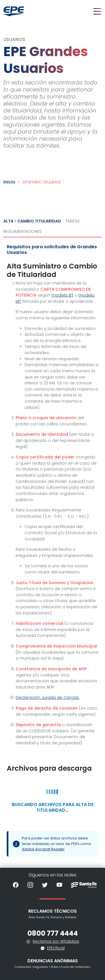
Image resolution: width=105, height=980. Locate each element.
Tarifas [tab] (73, 221)
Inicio (9, 182)
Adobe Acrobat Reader (43, 849)
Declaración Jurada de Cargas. (48, 697)
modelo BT (62, 295)
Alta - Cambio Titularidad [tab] (32, 221)
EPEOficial (56, 948)
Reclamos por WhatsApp (56, 941)
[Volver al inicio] (14, 11)
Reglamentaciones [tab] (22, 231)
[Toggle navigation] (97, 11)
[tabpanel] (53, 553)
